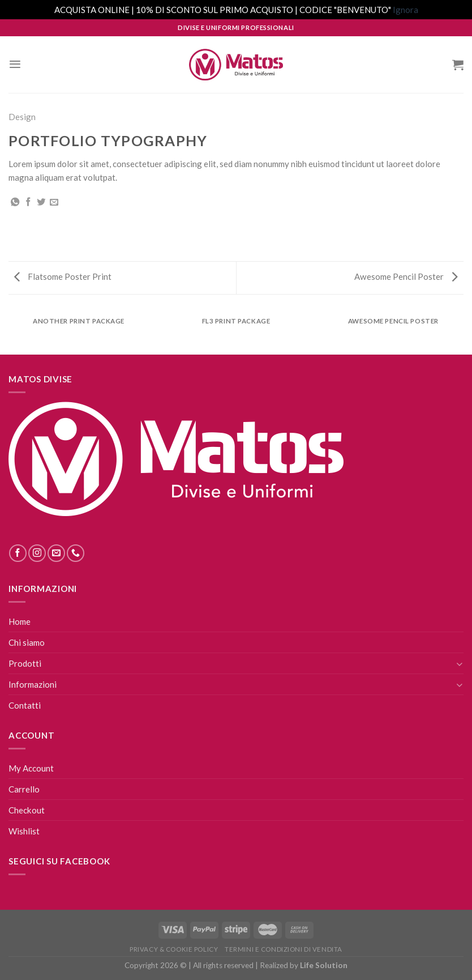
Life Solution (324, 965)
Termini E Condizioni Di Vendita (284, 949)
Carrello (24, 789)
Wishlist (24, 831)
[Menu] (15, 64)
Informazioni (33, 684)
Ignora (406, 10)
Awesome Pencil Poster (406, 276)
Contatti (25, 705)
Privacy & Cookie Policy (174, 949)
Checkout (27, 810)
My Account (31, 768)
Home (20, 621)
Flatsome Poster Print (63, 276)
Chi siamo (27, 642)
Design (22, 117)
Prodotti (25, 663)
